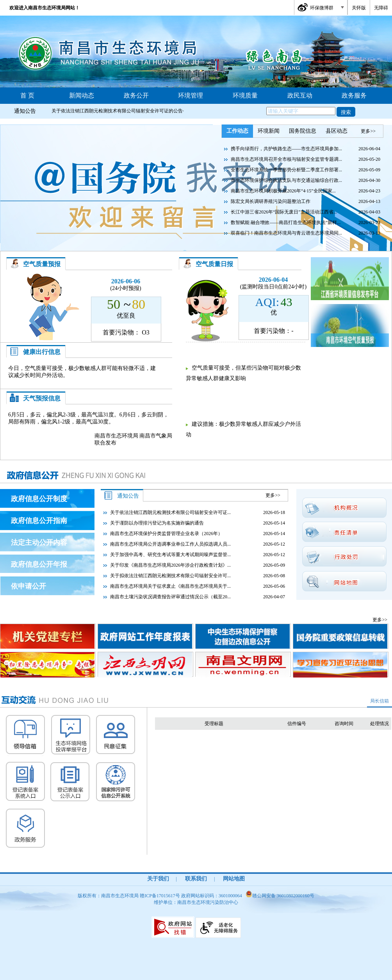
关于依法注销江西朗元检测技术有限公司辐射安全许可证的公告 (117, 111)
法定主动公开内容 (39, 542)
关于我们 (158, 879)
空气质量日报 (214, 264)
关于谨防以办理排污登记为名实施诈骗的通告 (157, 523)
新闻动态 (82, 95)
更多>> (368, 131)
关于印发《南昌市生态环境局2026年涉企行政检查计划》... (170, 565)
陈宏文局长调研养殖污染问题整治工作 (271, 201)
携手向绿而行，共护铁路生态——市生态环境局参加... (286, 149)
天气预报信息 (42, 398)
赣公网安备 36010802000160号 (280, 896)
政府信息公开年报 (39, 564)
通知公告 (25, 111)
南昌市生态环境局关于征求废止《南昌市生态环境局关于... (170, 586)
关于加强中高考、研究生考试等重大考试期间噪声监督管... (170, 555)
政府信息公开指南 (39, 521)
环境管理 (191, 95)
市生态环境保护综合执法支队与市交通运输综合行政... (286, 180)
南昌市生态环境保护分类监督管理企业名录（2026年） (166, 534)
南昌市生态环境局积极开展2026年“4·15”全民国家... (283, 191)
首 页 (27, 95)
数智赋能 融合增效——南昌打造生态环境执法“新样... (286, 222)
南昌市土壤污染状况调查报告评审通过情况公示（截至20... (170, 597)
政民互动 (300, 95)
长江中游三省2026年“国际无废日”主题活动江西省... (284, 212)
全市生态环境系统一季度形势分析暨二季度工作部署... (286, 170)
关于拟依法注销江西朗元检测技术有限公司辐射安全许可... (170, 576)
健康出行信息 (42, 352)
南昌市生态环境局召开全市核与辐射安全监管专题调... (286, 159)
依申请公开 (29, 586)
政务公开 (136, 95)
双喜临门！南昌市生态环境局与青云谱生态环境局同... (286, 233)
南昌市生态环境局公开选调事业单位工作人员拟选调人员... (170, 544)
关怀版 (359, 8)
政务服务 (354, 95)
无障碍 (381, 8)
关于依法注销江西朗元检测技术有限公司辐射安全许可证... (170, 512)
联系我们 (196, 879)
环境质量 (245, 95)
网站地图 (234, 879)
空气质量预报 (42, 264)
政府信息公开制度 (39, 499)
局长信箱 (380, 701)
